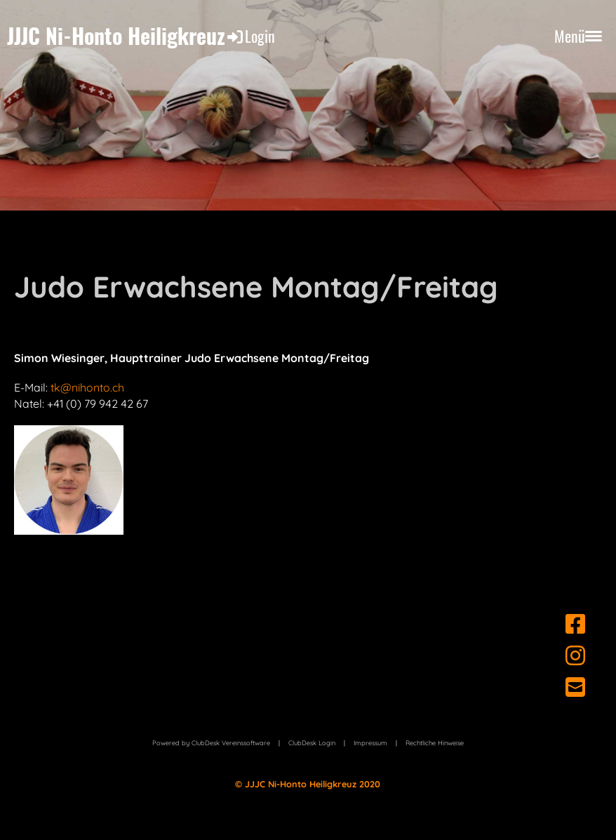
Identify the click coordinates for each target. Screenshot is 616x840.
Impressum (370, 743)
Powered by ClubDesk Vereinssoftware (211, 743)
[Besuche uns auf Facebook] (575, 624)
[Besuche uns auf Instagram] (575, 655)
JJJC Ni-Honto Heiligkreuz (116, 36)
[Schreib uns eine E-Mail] (575, 687)
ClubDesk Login (312, 743)
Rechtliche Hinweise (435, 743)
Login (250, 36)
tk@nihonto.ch (87, 387)
